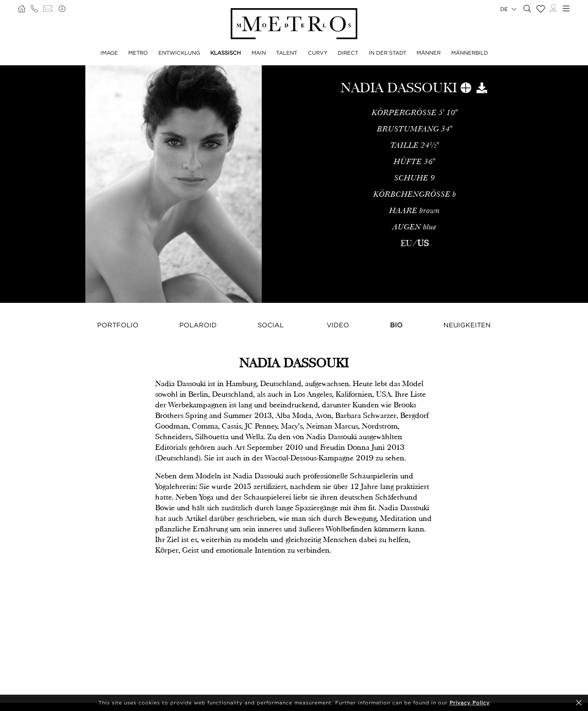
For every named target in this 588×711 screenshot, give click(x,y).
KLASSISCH (226, 53)
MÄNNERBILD (470, 53)
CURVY (318, 53)
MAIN (259, 53)
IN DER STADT (388, 53)
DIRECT (348, 53)
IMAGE (109, 53)
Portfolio (118, 325)
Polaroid (198, 325)
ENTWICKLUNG (179, 53)
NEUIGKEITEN (467, 325)
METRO (138, 53)
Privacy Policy (470, 703)
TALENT (287, 53)
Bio (396, 325)
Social (271, 325)
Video (338, 325)
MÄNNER (429, 53)
